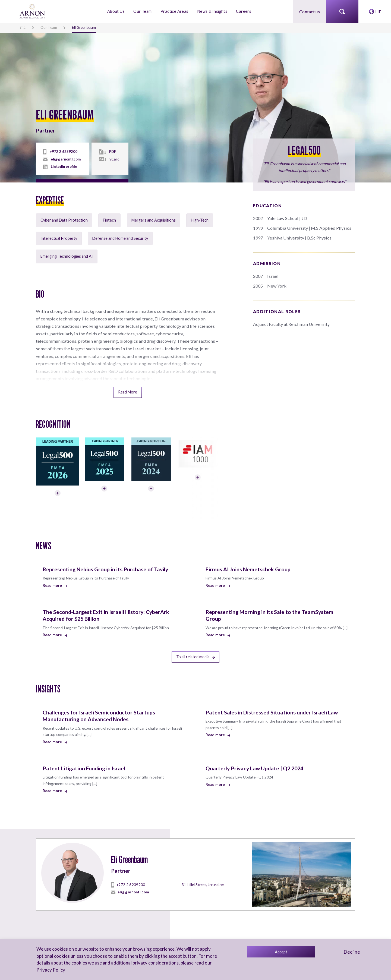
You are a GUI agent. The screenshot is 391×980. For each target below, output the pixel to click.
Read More (128, 382)
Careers (243, 11)
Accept (281, 952)
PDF (112, 152)
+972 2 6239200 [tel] (62, 152)
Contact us (310, 11)
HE (379, 11)
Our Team (143, 11)
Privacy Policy (50, 970)
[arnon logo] (33, 11)
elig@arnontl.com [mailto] (65, 159)
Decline (352, 952)
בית (23, 27)
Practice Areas (174, 11)
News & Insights (212, 11)
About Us (117, 11)
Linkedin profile (63, 167)
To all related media (195, 645)
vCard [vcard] (114, 159)
